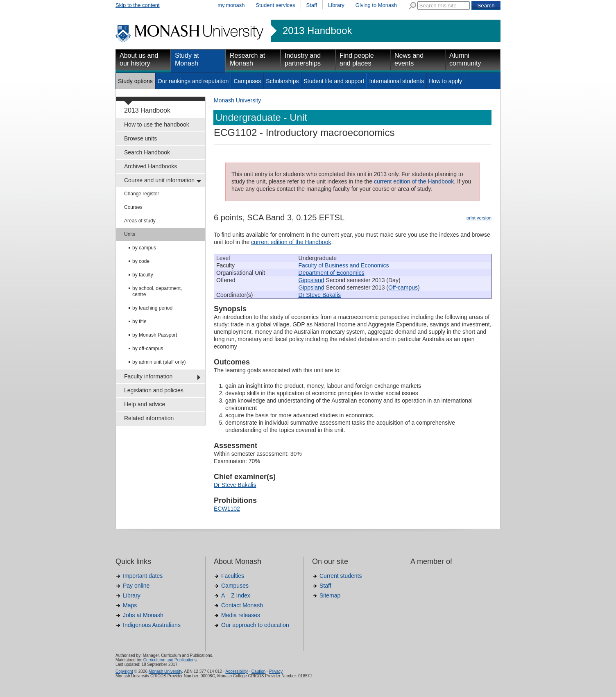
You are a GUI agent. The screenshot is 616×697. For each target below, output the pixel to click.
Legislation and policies (154, 390)
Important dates (143, 576)
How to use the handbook (157, 124)
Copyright (124, 671)
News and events (409, 59)
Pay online (136, 586)
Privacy (276, 671)
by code (141, 261)
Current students (341, 576)
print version (479, 218)
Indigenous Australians (152, 625)
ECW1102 (227, 509)
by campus (144, 248)
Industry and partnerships (303, 59)
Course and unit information (159, 180)
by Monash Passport (155, 335)
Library (336, 5)
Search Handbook (147, 152)
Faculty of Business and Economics (344, 265)
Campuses (247, 81)
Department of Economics (332, 273)
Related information (149, 418)
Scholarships (282, 81)
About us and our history (139, 59)
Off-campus (403, 287)
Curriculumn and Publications (170, 660)
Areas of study (140, 221)
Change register (142, 194)
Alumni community (465, 59)
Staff (312, 5)
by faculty (143, 275)
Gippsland (311, 280)
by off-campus (148, 348)
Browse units (140, 138)
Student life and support (334, 81)
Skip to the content (138, 5)
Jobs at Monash (143, 615)
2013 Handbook (317, 31)
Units (130, 234)
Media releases (241, 615)
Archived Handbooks (151, 166)
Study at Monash (187, 59)
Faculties (233, 576)
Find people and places (357, 59)
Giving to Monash (376, 5)
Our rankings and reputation (193, 81)
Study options (135, 81)
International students (396, 81)
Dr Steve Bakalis (320, 295)
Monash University (237, 100)
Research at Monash (247, 59)
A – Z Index (236, 595)
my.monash (231, 5)
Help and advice (145, 404)
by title (139, 321)
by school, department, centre (157, 291)
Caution (258, 671)
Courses (133, 207)
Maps (130, 605)
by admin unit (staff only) (159, 362)
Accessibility (236, 671)
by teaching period (152, 308)
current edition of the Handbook (414, 181)
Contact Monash (242, 605)
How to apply (445, 81)
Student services (275, 5)
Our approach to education (255, 625)
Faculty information (148, 376)
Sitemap (330, 595)
